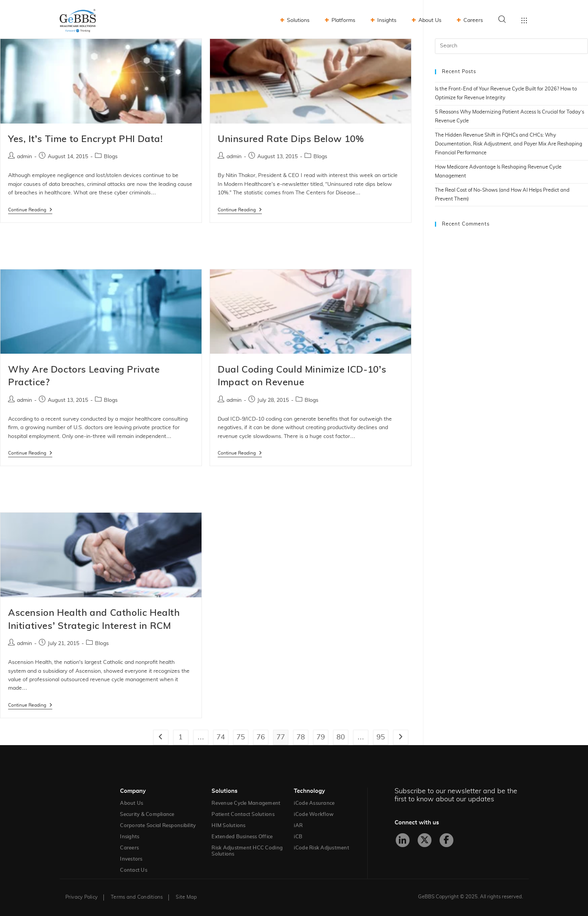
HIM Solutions (228, 826)
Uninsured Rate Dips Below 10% (291, 139)
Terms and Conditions (137, 897)
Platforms (343, 20)
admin (24, 157)
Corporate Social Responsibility (158, 826)
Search (502, 19)
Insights (387, 20)
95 (381, 737)
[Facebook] (446, 840)
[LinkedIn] (403, 840)
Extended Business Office (242, 837)
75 (241, 737)
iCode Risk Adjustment (321, 848)
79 (321, 737)
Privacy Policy (82, 897)
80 (341, 737)
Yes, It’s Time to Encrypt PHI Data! (86, 139)
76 (261, 737)
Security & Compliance (147, 815)
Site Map (186, 897)
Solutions (298, 20)
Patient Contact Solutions (243, 815)
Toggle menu (524, 20)
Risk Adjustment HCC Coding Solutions (247, 851)
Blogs (111, 157)
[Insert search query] (511, 46)
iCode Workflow (314, 815)
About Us (430, 20)
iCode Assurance (314, 803)
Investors (131, 859)
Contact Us (134, 870)
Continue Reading (30, 210)
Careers (473, 20)
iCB (298, 837)
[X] (425, 840)
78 (301, 737)
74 (221, 737)
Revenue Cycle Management (246, 803)
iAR (298, 826)
